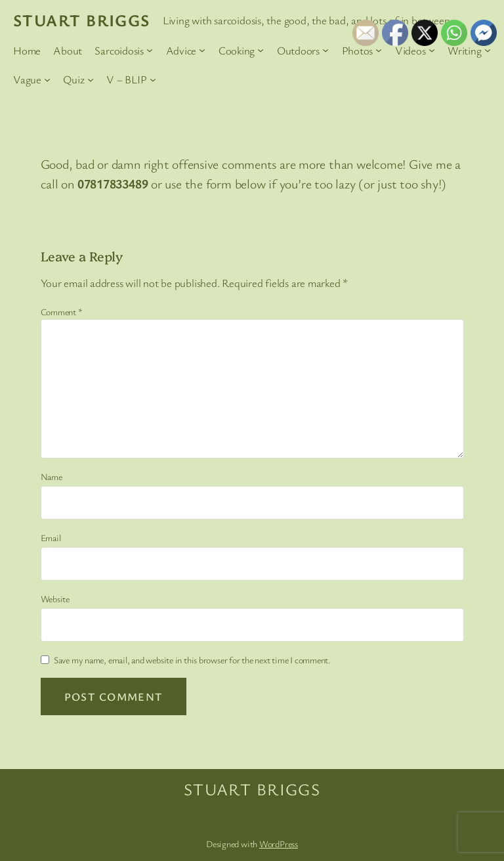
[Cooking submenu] (261, 50)
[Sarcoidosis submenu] (150, 50)
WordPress (279, 844)
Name (52, 476)
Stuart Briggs (82, 20)
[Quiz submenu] (91, 79)
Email (51, 538)
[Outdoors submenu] (325, 50)
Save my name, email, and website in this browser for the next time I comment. (192, 660)
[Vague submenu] (47, 79)
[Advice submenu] (202, 50)
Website (55, 599)
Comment (62, 312)
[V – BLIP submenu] (153, 79)
